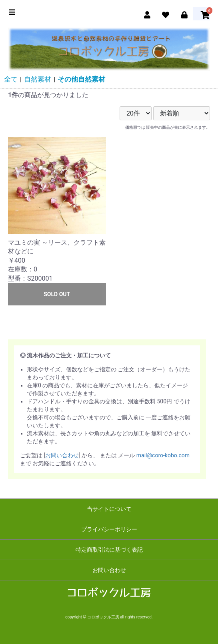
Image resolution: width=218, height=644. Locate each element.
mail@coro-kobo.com (163, 455)
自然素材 (38, 79)
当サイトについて (109, 509)
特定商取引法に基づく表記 (109, 550)
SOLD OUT (57, 294)
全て (11, 79)
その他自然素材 (81, 79)
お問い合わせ (62, 455)
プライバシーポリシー (109, 529)
